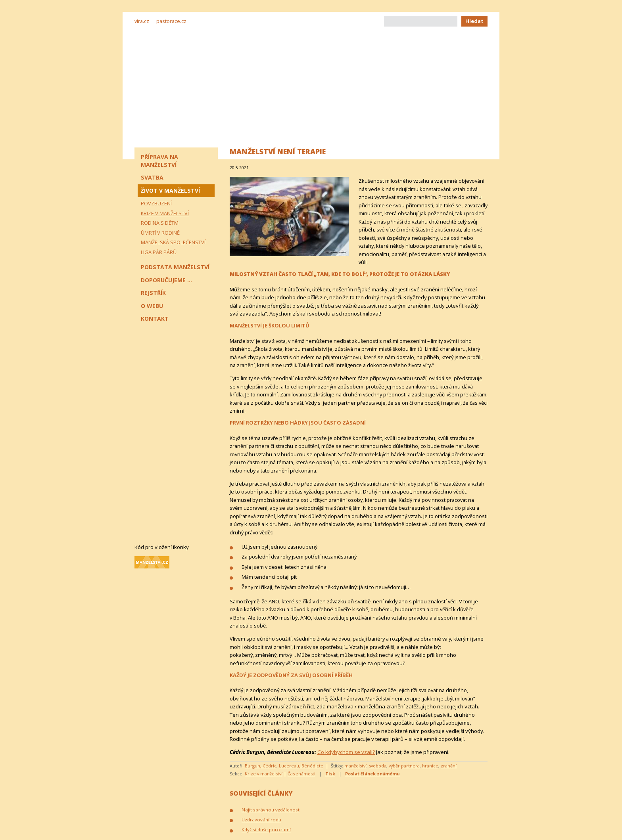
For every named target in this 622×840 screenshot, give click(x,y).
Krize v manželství (264, 774)
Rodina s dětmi (160, 223)
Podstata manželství (175, 267)
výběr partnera (404, 766)
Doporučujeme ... (166, 280)
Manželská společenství (173, 242)
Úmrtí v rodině (160, 233)
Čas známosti (301, 774)
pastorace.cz (171, 21)
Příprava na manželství (159, 161)
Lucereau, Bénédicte (301, 766)
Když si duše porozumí (266, 829)
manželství (355, 766)
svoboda (378, 766)
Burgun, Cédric (261, 766)
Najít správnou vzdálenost (271, 810)
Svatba (152, 177)
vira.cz (142, 21)
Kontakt (155, 319)
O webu (152, 306)
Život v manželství (170, 190)
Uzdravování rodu (261, 820)
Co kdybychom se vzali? (346, 752)
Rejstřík (153, 293)
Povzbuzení (156, 203)
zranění (449, 766)
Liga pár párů (159, 252)
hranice (430, 766)
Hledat (474, 21)
